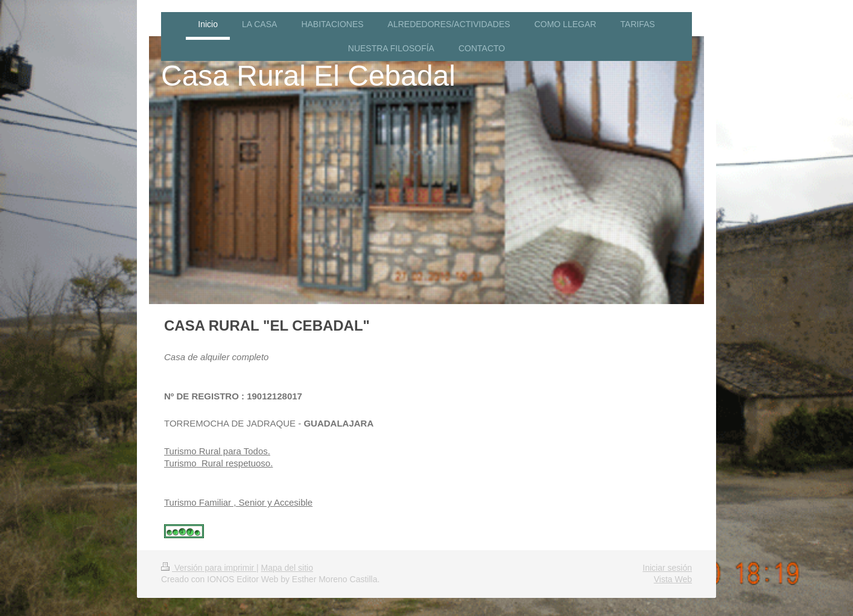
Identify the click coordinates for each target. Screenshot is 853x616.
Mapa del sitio (287, 568)
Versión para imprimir (209, 568)
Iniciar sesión (667, 568)
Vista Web (673, 579)
